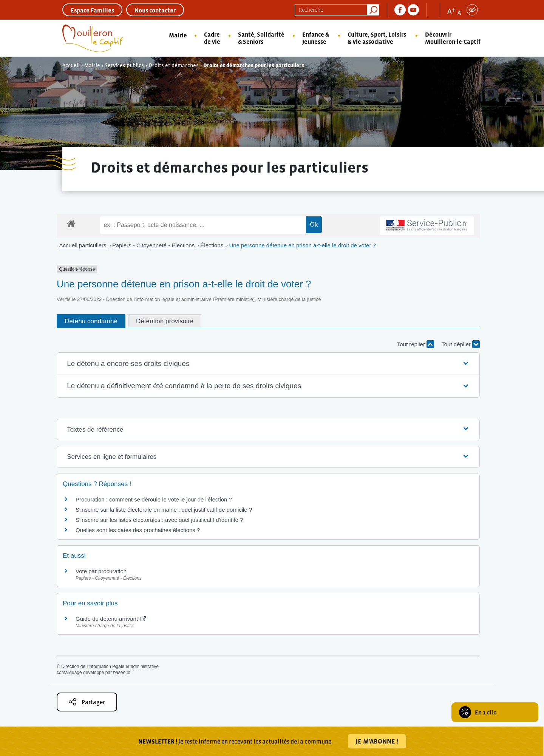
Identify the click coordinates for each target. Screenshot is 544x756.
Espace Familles (92, 10)
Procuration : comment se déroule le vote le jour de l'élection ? (154, 499)
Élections (212, 245)
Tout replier (416, 344)
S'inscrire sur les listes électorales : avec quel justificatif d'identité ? (159, 520)
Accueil (71, 65)
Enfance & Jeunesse (316, 38)
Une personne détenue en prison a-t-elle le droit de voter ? (302, 245)
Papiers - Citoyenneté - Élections (154, 245)
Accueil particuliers (84, 245)
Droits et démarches (174, 65)
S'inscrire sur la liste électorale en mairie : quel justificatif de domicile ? (164, 510)
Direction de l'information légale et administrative (110, 667)
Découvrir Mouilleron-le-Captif (453, 38)
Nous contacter (155, 10)
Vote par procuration (101, 571)
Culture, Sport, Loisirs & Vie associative (377, 38)
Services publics (124, 65)
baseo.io (121, 673)
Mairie (178, 35)
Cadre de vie (212, 38)
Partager (87, 702)
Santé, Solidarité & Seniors (261, 38)
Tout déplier (461, 344)
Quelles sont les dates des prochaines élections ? (138, 530)
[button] (268, 364)
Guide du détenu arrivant (111, 619)
